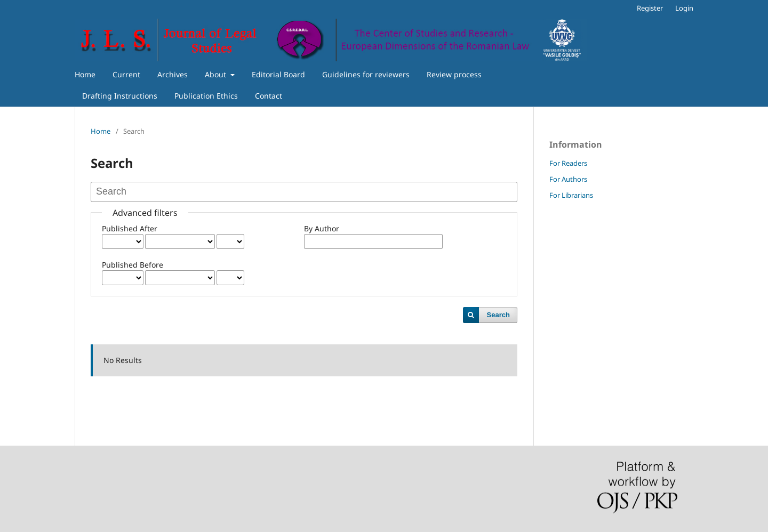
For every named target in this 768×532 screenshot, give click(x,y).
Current (126, 74)
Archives (173, 74)
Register (650, 8)
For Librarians (571, 195)
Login (684, 8)
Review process (454, 74)
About (217, 74)
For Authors (568, 179)
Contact (269, 96)
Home (85, 74)
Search (498, 315)
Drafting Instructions (120, 96)
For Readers (568, 163)
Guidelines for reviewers (366, 74)
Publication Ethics (206, 96)
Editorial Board (278, 74)
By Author (322, 228)
